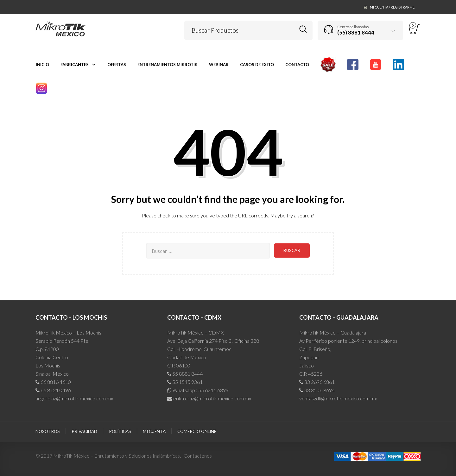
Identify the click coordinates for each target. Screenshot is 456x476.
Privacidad (84, 431)
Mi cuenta (154, 431)
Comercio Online (197, 431)
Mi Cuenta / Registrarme (392, 7)
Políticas (120, 431)
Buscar (303, 29)
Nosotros (48, 431)
